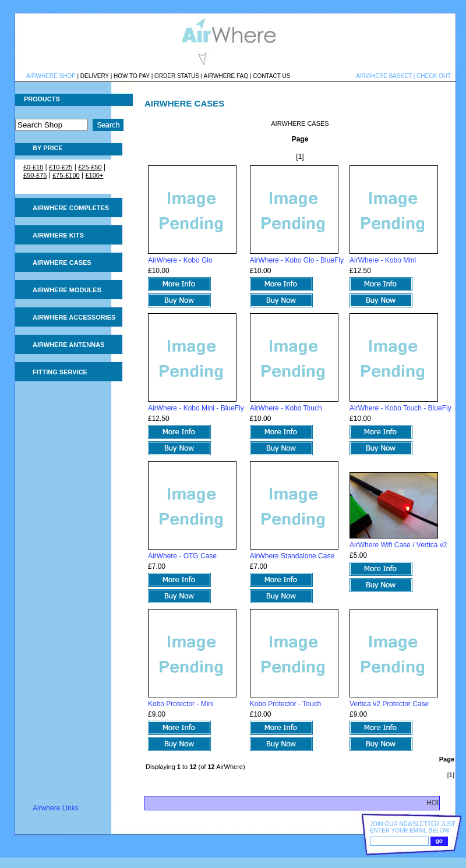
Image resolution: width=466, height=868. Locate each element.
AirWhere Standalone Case (292, 556)
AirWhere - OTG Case (182, 556)
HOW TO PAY (132, 76)
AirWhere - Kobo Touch (286, 408)
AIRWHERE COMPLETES (71, 208)
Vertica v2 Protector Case (389, 704)
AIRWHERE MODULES (67, 290)
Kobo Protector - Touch (286, 704)
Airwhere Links (56, 808)
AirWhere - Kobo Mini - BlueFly (196, 408)
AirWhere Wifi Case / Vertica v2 (398, 545)
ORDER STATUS (177, 76)
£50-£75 (35, 175)
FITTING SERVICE (60, 372)
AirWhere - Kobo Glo (180, 260)
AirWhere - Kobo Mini (383, 260)
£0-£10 (33, 167)
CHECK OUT (434, 76)
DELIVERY (95, 76)
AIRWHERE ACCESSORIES (74, 317)
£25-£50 (90, 167)
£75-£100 (66, 175)
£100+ (94, 175)
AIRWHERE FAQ (226, 76)
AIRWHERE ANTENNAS (68, 345)
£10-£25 (61, 167)
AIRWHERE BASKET (384, 76)
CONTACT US (271, 76)
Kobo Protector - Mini (181, 704)
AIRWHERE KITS (58, 235)
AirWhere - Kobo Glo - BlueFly (297, 260)
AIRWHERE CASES (62, 263)
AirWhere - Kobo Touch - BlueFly (400, 408)
